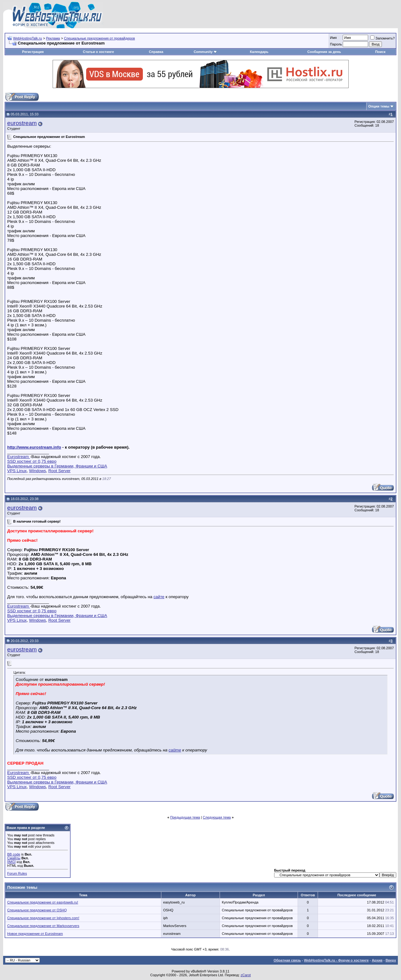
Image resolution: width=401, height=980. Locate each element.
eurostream (22, 123)
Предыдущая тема (185, 817)
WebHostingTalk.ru (28, 38)
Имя (333, 38)
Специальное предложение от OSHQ (37, 910)
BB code (14, 854)
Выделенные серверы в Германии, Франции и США (57, 466)
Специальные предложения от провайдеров (99, 38)
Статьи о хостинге (99, 52)
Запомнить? (383, 38)
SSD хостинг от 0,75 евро (32, 461)
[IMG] (11, 862)
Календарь (259, 52)
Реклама (53, 38)
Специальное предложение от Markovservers (43, 926)
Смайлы (14, 858)
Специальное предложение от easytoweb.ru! (43, 902)
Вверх (391, 960)
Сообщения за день (324, 52)
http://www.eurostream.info (34, 447)
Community (205, 52)
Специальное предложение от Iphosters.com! (43, 918)
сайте (159, 597)
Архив (377, 960)
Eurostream (19, 457)
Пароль (336, 44)
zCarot (246, 975)
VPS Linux (17, 471)
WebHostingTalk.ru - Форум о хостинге (336, 960)
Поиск (380, 52)
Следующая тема (217, 817)
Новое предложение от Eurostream (35, 934)
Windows (38, 471)
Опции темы (379, 106)
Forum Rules (17, 873)
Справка (156, 52)
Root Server (59, 471)
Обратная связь (287, 960)
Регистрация (33, 52)
